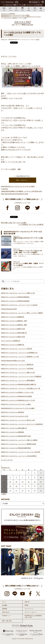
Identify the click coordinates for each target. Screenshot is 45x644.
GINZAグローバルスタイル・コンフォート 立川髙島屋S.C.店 (19, 353)
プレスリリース (29, 609)
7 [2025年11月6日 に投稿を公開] (22, 477)
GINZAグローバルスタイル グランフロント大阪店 (16, 404)
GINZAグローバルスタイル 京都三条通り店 (14, 428)
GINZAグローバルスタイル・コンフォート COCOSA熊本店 (19, 456)
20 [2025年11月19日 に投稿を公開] (16, 486)
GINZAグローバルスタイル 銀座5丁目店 (13, 329)
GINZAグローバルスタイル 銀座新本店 (13, 317)
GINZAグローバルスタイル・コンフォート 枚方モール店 (18, 420)
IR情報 (26, 605)
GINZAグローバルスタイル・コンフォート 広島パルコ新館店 (19, 440)
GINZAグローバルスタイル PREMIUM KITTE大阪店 (16, 396)
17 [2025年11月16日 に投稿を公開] (41, 482)
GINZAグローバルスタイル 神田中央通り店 (14, 333)
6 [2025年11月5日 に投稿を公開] (16, 477)
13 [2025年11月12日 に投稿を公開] (16, 482)
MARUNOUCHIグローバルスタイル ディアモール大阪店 (18, 408)
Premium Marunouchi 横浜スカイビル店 (13, 361)
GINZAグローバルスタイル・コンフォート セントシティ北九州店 (21, 452)
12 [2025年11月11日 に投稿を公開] (10, 482)
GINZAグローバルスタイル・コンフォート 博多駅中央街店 (19, 444)
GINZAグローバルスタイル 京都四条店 (13, 432)
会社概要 (5, 605)
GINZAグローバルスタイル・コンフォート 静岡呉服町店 (18, 380)
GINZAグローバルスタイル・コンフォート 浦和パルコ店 (18, 372)
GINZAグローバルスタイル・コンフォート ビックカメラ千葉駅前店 (21, 376)
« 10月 (3, 494)
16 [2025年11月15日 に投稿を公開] (35, 482)
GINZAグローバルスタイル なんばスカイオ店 (15, 416)
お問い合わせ (6, 612)
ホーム (4, 602)
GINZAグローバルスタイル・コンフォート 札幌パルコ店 (18, 293)
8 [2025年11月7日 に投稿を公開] (29, 477)
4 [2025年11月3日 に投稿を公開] (4, 477)
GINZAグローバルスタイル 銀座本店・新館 (14, 325)
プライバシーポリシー (31, 612)
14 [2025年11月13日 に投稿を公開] (22, 482)
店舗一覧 (27, 602)
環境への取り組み (7, 621)
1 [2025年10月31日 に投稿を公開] (29, 473)
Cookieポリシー (6, 616)
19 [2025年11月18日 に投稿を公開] (10, 486)
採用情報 (5, 609)
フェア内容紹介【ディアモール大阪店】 (31, 224)
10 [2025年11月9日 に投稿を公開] (41, 477)
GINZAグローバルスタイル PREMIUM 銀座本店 (15, 297)
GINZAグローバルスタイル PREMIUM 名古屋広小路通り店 (19, 384)
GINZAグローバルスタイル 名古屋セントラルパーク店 (17, 392)
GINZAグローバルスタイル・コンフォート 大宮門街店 (17, 369)
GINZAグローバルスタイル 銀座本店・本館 (14, 321)
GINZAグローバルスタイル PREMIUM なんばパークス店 (18, 400)
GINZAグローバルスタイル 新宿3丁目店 (13, 337)
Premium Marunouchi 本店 (9, 309)
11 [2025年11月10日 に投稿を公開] (4, 482)
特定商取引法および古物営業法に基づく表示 (33, 617)
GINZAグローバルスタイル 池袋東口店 (13, 345)
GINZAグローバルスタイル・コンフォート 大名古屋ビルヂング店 (21, 388)
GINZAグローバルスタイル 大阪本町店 (13, 412)
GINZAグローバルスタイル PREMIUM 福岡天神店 (16, 448)
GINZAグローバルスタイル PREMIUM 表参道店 (15, 301)
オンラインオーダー (7, 460)
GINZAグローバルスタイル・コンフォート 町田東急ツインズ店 (20, 357)
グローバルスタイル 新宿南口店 (11, 341)
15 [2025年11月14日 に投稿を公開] (29, 482)
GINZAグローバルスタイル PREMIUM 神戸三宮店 (16, 436)
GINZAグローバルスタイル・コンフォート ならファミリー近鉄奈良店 (22, 424)
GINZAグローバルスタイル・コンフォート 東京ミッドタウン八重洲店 (22, 313)
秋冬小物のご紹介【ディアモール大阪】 (14, 223)
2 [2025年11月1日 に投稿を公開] (35, 473)
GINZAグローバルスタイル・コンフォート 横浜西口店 (17, 365)
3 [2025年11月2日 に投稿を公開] (41, 473)
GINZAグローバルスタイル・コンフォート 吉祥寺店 (17, 349)
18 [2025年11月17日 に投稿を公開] (4, 486)
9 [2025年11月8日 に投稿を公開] (35, 477)
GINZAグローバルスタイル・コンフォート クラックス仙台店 (19, 305)
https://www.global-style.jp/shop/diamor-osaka (15, 194)
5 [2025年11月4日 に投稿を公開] (10, 477)
